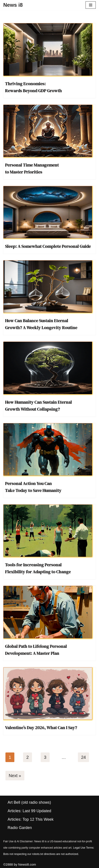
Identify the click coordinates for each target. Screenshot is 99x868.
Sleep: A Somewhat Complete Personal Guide (48, 246)
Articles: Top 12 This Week (31, 819)
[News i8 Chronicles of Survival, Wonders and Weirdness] (13, 5)
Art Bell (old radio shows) (29, 802)
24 (84, 757)
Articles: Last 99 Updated (29, 811)
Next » (15, 776)
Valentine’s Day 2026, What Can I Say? (41, 728)
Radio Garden (20, 828)
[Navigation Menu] (91, 5)
